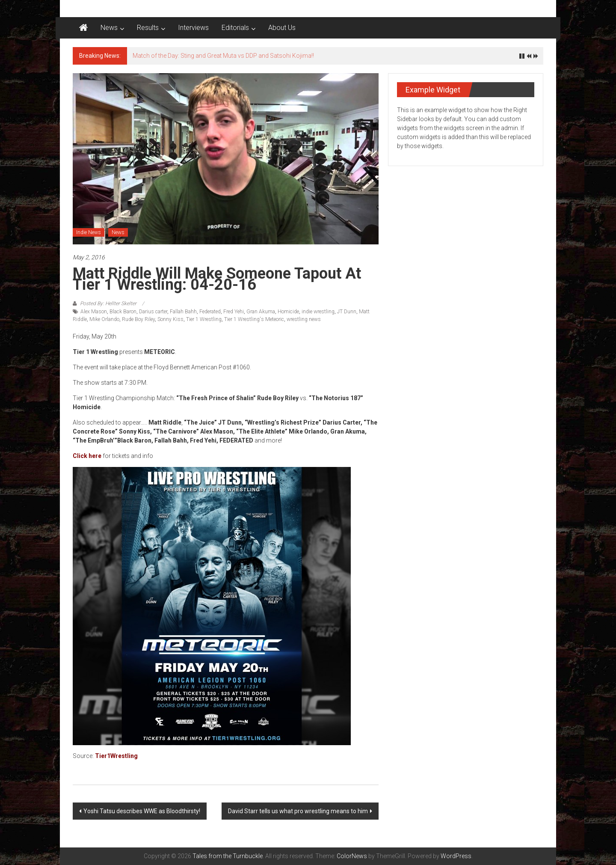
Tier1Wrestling (116, 756)
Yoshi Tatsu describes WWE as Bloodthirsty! (142, 811)
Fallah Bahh (183, 312)
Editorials (235, 28)
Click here (87, 456)
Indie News (89, 232)
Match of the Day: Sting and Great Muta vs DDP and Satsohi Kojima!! (223, 56)
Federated (210, 312)
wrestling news (304, 319)
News (109, 28)
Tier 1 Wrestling (204, 319)
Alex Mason (94, 312)
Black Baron (123, 312)
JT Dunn (347, 312)
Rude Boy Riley (138, 319)
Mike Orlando (104, 319)
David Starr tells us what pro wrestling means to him (298, 811)
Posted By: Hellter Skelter (108, 303)
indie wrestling (318, 312)
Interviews (193, 28)
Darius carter (153, 312)
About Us (282, 28)
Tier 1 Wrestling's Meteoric (254, 319)
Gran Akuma (261, 312)
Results (148, 28)
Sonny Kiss (170, 319)
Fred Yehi (234, 312)
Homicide (288, 312)
